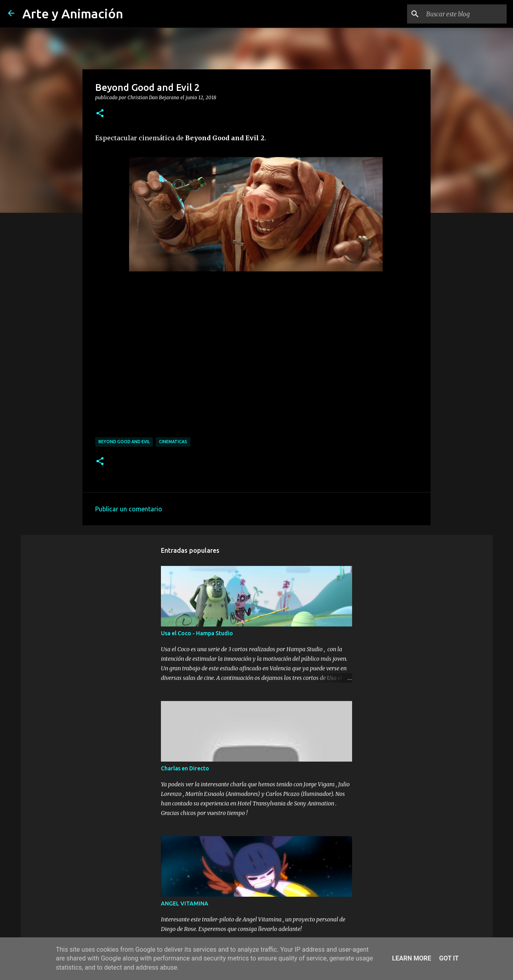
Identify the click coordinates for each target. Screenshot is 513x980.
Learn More (411, 958)
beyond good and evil (124, 442)
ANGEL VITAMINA (185, 903)
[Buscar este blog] (465, 14)
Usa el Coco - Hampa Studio (197, 633)
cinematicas (173, 442)
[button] (100, 114)
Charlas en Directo (185, 768)
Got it (449, 958)
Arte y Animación (73, 14)
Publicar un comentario (129, 509)
